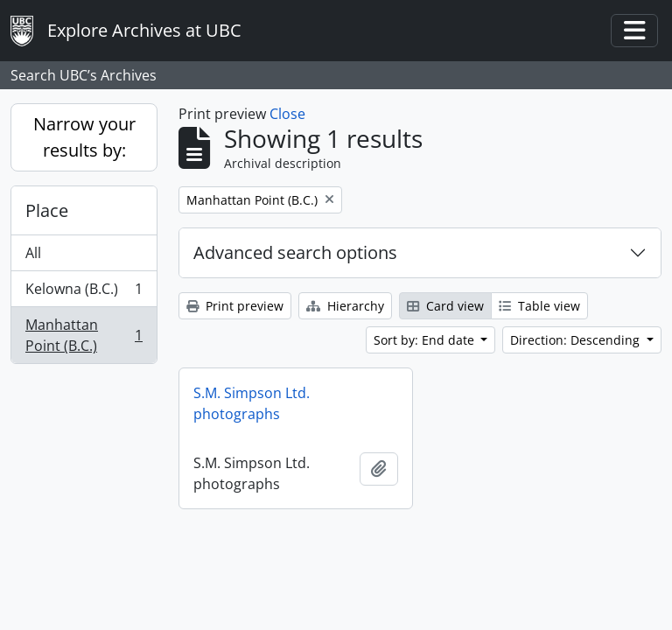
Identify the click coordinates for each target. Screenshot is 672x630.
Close (287, 114)
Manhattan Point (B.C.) (84, 335)
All (33, 253)
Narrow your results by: (84, 137)
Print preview (235, 306)
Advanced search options (295, 252)
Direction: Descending (577, 340)
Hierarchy (345, 306)
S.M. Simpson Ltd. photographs (252, 403)
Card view (445, 306)
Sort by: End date (426, 340)
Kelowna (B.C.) (84, 293)
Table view (539, 306)
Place (47, 210)
